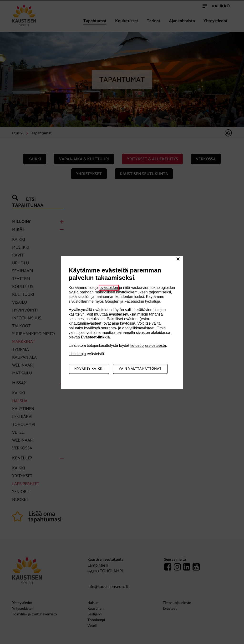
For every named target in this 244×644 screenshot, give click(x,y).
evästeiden (109, 288)
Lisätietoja (77, 354)
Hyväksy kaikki (89, 369)
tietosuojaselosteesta (148, 345)
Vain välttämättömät (140, 369)
